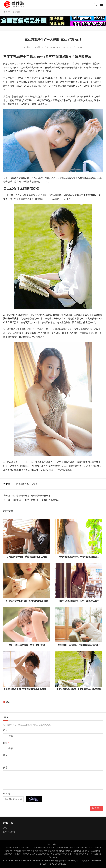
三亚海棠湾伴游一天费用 (26, 484)
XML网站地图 (72, 861)
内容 (6, 768)
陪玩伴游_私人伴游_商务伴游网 (15, 4)
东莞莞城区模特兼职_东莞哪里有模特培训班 (79, 645)
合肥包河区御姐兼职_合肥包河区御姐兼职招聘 (79, 689)
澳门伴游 (80, 854)
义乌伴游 (97, 854)
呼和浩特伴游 (70, 847)
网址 (5, 755)
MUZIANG (62, 864)
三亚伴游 (16, 854)
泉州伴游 (69, 851)
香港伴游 (71, 854)
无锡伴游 (34, 854)
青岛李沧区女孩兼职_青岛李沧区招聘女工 (79, 557)
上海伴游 (25, 854)
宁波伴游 (52, 851)
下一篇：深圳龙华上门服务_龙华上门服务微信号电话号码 (31, 500)
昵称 (6, 730)
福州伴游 (42, 847)
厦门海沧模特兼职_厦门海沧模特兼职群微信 (27, 601)
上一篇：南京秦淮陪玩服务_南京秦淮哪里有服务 (27, 496)
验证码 (7, 793)
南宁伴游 (26, 851)
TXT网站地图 (84, 861)
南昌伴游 (35, 851)
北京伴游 (8, 847)
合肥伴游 (80, 847)
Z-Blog (43, 864)
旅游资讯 (16, 12)
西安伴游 (89, 854)
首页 (8, 12)
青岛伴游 (60, 851)
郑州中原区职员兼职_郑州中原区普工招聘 (79, 601)
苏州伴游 (77, 851)
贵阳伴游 (51, 847)
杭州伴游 (97, 847)
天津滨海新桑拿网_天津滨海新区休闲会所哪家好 (27, 689)
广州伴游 (59, 847)
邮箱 (6, 743)
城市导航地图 (60, 861)
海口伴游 (89, 847)
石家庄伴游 (95, 851)
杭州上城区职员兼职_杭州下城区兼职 (27, 645)
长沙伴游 (34, 847)
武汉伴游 (42, 854)
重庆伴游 (25, 847)
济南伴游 (9, 851)
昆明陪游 (17, 851)
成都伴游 (16, 847)
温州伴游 (51, 854)
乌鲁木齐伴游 (61, 854)
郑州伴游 (53, 857)
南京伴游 (43, 851)
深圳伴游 (8, 854)
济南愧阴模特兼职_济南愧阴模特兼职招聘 (27, 557)
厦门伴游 (86, 851)
